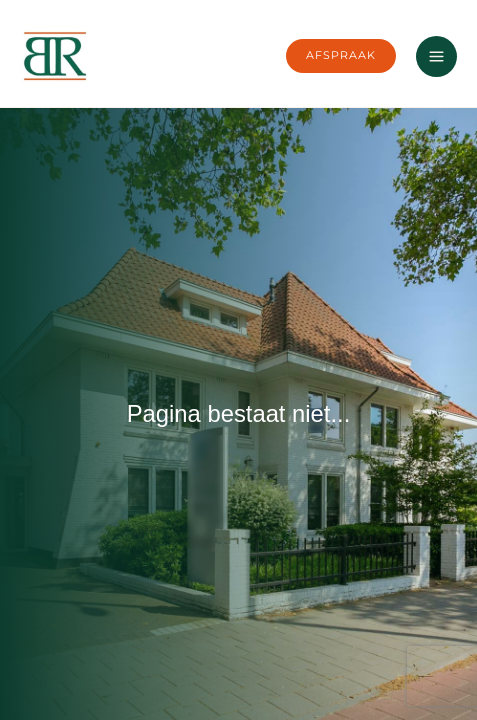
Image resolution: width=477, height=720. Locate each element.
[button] (341, 56)
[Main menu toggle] (436, 56)
